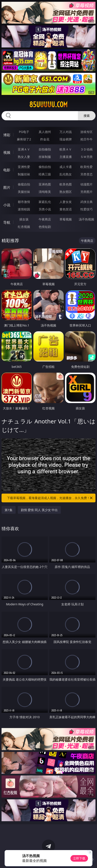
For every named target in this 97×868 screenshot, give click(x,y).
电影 (7, 170)
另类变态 (86, 174)
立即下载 (79, 858)
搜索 (87, 116)
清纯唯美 (45, 192)
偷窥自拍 (24, 184)
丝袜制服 (45, 157)
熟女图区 (66, 192)
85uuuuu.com (48, 105)
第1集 (9, 510)
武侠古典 (86, 202)
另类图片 (86, 192)
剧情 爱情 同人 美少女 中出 (39, 510)
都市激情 (24, 202)
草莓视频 (66, 219)
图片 (7, 187)
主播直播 (66, 157)
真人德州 (45, 132)
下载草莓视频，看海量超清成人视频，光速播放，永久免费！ (50, 498)
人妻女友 (66, 202)
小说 (7, 205)
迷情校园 (24, 209)
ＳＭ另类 (86, 157)
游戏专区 (86, 132)
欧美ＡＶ (66, 149)
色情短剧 (45, 227)
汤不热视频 (86, 219)
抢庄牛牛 (86, 139)
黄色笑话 (66, 209)
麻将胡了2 (24, 139)
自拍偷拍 (45, 149)
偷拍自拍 (45, 167)
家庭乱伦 (45, 202)
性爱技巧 (86, 209)
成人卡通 (66, 167)
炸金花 (45, 139)
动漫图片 (86, 184)
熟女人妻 (24, 157)
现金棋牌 (66, 139)
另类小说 (45, 209)
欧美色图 (66, 184)
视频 (7, 152)
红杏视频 (24, 227)
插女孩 (24, 219)
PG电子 (24, 132)
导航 (7, 222)
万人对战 (66, 132)
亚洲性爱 (24, 167)
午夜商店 (45, 219)
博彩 (7, 135)
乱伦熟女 (66, 174)
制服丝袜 (24, 174)
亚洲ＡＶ (24, 149)
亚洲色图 (45, 184)
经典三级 (45, 174)
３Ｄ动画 (86, 149)
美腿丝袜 (24, 192)
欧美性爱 (86, 167)
